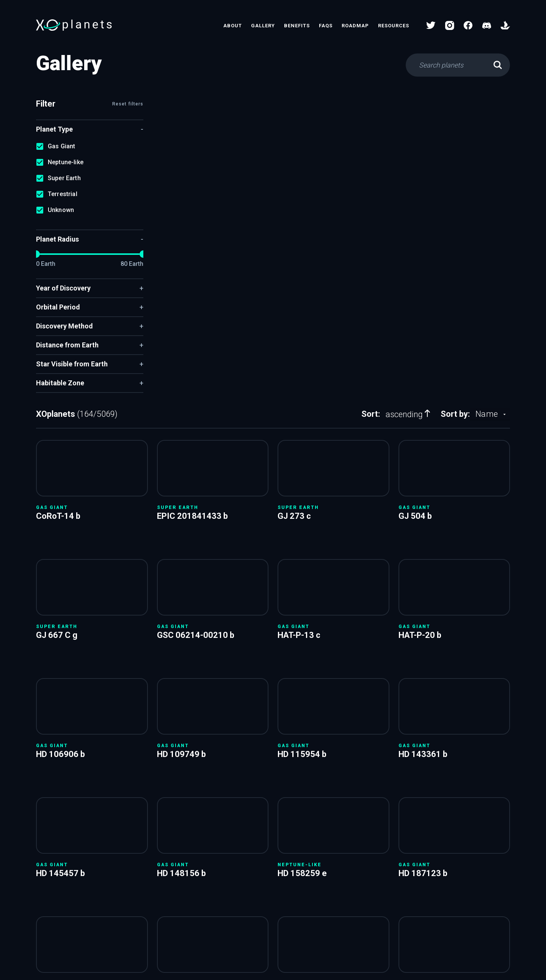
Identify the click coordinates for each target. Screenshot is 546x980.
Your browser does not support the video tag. (199, 152)
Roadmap (355, 26)
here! (448, 761)
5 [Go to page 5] (348, 733)
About (233, 26)
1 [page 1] (291, 733)
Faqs (326, 26)
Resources (394, 26)
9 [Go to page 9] (377, 733)
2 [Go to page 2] (305, 733)
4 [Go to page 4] (334, 733)
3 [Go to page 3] (320, 733)
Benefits (297, 26)
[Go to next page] (392, 733)
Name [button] (487, 106)
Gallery (263, 26)
